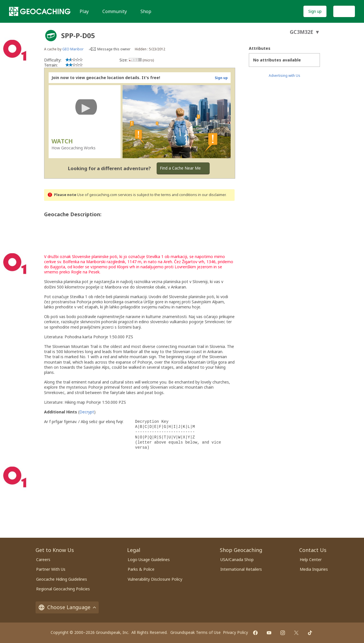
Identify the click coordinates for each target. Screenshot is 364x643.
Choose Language (67, 607)
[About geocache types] (51, 36)
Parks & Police (141, 569)
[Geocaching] (40, 11)
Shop (146, 11)
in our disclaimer (212, 195)
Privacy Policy (235, 632)
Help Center (311, 559)
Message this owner (114, 49)
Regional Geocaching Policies (63, 589)
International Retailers (241, 569)
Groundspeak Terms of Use (196, 632)
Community (115, 11)
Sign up (315, 11)
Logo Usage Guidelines (149, 559)
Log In (344, 11)
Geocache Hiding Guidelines (62, 579)
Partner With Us (51, 569)
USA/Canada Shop (237, 559)
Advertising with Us (285, 76)
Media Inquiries (314, 569)
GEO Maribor (73, 49)
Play (84, 11)
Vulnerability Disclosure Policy (155, 579)
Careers (43, 559)
